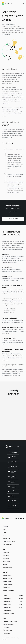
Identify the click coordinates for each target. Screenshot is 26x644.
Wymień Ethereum (8, 610)
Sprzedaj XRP (6, 587)
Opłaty (21, 604)
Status (21, 601)
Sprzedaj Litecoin (7, 578)
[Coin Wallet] (7, 4)
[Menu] (23, 4)
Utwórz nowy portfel (13, 219)
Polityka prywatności (8, 624)
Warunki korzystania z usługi (10, 621)
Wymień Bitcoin (7, 598)
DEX (4, 535)
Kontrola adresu (7, 538)
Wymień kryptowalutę (8, 613)
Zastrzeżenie (6, 627)
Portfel (5, 530)
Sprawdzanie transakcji (9, 541)
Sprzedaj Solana (7, 581)
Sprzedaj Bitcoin (7, 576)
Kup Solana (6, 558)
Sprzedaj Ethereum (8, 584)
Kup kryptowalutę (7, 567)
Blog (20, 607)
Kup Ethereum (6, 561)
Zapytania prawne (7, 630)
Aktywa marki (6, 633)
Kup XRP (5, 564)
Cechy (5, 533)
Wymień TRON (7, 604)
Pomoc (21, 598)
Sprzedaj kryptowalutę (9, 590)
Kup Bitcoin (6, 553)
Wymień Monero (7, 601)
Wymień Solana (7, 607)
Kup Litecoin (6, 555)
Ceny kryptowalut (7, 544)
